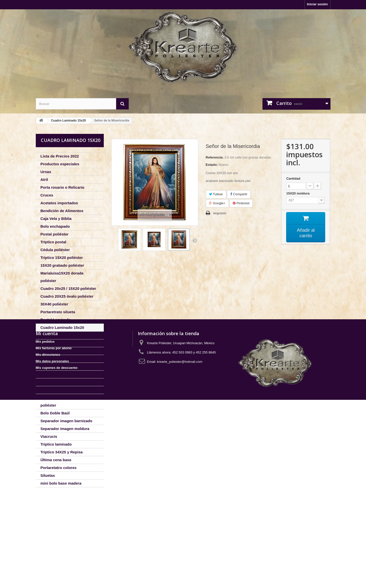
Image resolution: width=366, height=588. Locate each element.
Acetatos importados (59, 203)
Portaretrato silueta (58, 312)
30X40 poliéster (54, 304)
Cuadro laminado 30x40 (62, 343)
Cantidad (293, 179)
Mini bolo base (54, 382)
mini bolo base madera (61, 483)
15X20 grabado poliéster (62, 265)
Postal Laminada (56, 320)
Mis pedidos (45, 530)
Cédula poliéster (55, 250)
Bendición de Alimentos (62, 211)
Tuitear (216, 194)
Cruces (47, 195)
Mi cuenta (47, 522)
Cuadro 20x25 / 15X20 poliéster (68, 288)
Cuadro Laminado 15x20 (62, 327)
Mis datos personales (52, 549)
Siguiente (195, 240)
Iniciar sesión (317, 4)
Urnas (46, 172)
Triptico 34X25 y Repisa (62, 452)
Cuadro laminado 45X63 (62, 351)
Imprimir (220, 213)
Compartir (239, 194)
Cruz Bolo (49, 374)
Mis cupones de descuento (57, 556)
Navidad (48, 359)
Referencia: (215, 157)
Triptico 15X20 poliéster (62, 258)
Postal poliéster (55, 234)
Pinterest (241, 203)
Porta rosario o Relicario (62, 187)
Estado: (212, 165)
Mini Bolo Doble (55, 390)
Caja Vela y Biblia (56, 219)
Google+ (217, 203)
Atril (44, 180)
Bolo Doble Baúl (55, 413)
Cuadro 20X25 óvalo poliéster (67, 296)
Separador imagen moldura (65, 429)
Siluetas (48, 475)
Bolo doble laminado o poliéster (61, 401)
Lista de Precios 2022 (60, 156)
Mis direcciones (48, 543)
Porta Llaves (52, 366)
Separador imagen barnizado (66, 421)
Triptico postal (54, 242)
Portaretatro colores (59, 468)
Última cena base (56, 460)
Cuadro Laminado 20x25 (62, 335)
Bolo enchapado (55, 226)
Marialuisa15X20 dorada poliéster (62, 277)
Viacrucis (49, 436)
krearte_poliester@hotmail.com (180, 550)
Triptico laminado (56, 444)
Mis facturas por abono (54, 536)
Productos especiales (60, 164)
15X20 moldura (298, 193)
